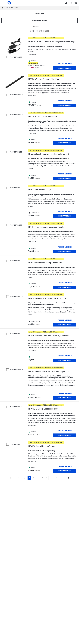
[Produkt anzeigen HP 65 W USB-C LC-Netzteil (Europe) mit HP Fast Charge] (65, 64)
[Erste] (12, 478)
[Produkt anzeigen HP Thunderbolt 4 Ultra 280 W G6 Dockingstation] (65, 393)
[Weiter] (57, 478)
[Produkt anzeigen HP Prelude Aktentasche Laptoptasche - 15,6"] (65, 320)
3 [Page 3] (38, 478)
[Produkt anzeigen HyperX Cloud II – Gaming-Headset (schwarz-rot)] (65, 174)
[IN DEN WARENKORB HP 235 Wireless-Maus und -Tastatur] (65, 143)
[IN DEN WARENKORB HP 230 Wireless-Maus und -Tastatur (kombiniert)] (65, 360)
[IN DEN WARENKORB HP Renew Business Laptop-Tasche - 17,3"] (65, 287)
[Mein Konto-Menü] (71, 3)
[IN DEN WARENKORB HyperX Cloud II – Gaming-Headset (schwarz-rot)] (65, 179)
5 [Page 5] (47, 478)
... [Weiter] (51, 478)
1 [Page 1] (29, 478)
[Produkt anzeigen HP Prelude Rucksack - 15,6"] (65, 211)
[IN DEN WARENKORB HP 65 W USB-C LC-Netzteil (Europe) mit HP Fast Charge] (65, 68)
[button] (52, 38)
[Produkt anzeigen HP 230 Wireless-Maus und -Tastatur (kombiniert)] (65, 356)
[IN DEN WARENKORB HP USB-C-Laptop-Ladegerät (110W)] (65, 435)
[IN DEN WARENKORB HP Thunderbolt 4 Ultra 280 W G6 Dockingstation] (65, 398)
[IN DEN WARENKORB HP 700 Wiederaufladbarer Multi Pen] (65, 106)
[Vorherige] (22, 478)
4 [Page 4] (42, 478)
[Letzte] (66, 478)
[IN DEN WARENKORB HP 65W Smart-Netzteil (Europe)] (65, 471)
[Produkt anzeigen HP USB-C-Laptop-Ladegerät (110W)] (65, 431)
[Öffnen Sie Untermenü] (3, 3)
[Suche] (66, 3)
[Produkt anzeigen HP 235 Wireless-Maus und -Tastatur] (65, 138)
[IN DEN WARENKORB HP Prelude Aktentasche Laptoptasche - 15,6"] (65, 325)
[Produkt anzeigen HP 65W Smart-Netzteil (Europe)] (65, 466)
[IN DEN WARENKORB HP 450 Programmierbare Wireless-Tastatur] (65, 252)
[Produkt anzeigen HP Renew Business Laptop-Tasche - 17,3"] (65, 283)
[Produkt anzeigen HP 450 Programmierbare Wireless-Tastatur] (65, 247)
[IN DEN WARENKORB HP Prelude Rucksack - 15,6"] (65, 216)
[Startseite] (9, 3)
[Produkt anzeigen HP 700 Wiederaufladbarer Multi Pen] (65, 101)
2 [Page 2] (34, 478)
